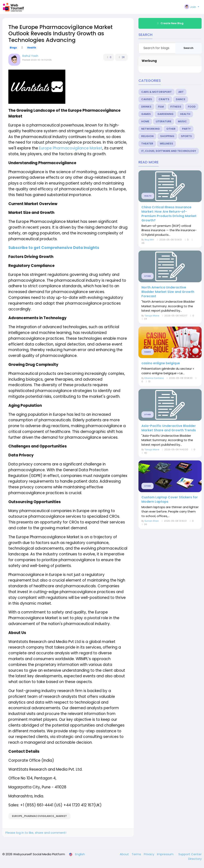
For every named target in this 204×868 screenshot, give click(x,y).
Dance (181, 99)
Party (186, 129)
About (125, 854)
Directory (195, 859)
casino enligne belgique (161, 363)
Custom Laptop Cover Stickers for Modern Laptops (170, 500)
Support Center (190, 854)
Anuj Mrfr (149, 240)
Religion (147, 136)
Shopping (167, 136)
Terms (137, 854)
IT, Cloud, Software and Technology (169, 151)
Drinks (146, 107)
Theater (147, 144)
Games (146, 114)
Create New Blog (170, 23)
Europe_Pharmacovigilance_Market (39, 816)
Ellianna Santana (154, 378)
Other (171, 129)
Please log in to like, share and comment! (36, 833)
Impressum (166, 854)
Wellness (166, 144)
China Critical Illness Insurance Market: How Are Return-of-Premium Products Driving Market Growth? (169, 214)
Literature (164, 121)
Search (188, 48)
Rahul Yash (30, 56)
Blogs (13, 48)
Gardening (165, 114)
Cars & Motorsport (156, 92)
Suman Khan (152, 521)
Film (161, 107)
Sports (186, 136)
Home (145, 121)
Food (192, 107)
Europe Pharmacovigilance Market (71, 148)
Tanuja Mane (152, 316)
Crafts (164, 99)
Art (181, 92)
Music (182, 121)
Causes (147, 99)
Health (32, 48)
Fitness (176, 107)
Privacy (149, 854)
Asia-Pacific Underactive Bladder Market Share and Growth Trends (169, 428)
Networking (151, 129)
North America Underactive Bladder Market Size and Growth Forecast (168, 292)
